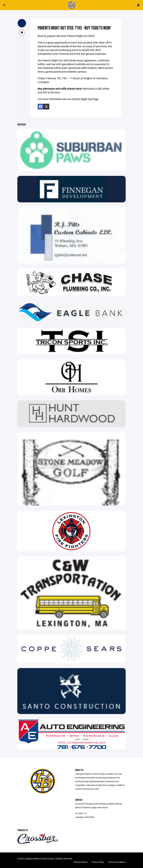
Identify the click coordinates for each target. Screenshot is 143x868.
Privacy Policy (98, 862)
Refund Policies (81, 862)
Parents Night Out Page (85, 99)
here (78, 89)
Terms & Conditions (117, 862)
